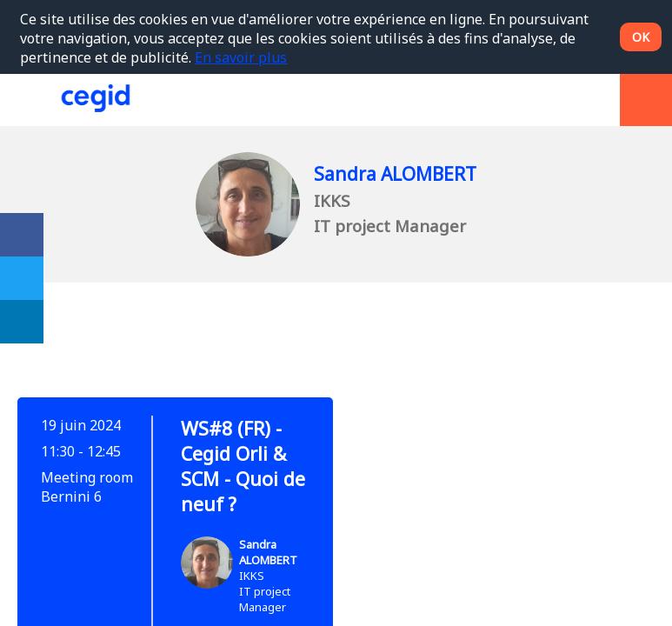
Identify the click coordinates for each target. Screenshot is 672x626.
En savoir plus (241, 57)
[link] (22, 235)
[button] (26, 100)
